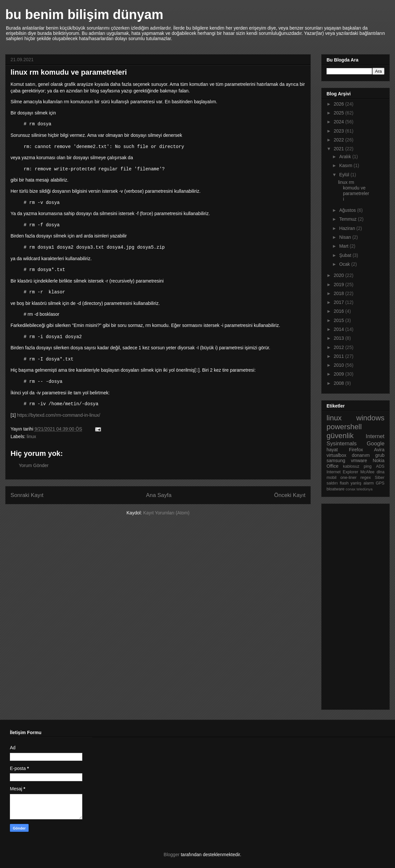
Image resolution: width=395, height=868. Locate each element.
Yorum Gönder (34, 465)
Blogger (171, 855)
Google (376, 444)
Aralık (346, 157)
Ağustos (348, 210)
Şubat (346, 255)
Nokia (379, 460)
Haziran (348, 228)
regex (366, 478)
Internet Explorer (342, 472)
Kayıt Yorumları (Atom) (166, 513)
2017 (340, 302)
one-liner (348, 478)
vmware (359, 460)
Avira (379, 450)
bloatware (336, 489)
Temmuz (348, 219)
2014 (340, 329)
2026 (340, 104)
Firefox (356, 450)
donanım (361, 455)
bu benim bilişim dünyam (84, 14)
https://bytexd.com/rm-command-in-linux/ (58, 415)
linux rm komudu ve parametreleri (354, 190)
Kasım (346, 165)
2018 (340, 293)
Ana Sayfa (159, 495)
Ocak (345, 264)
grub (380, 455)
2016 (340, 311)
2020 (340, 275)
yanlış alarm (362, 483)
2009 (340, 374)
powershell (344, 427)
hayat (332, 450)
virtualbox (336, 455)
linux (31, 436)
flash (344, 483)
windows (370, 418)
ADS (380, 466)
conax (351, 489)
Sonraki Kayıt (27, 495)
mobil (331, 478)
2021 (340, 149)
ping (368, 466)
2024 (340, 122)
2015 (340, 320)
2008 (340, 383)
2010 (340, 365)
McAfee (368, 472)
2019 (340, 285)
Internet (375, 436)
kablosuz (351, 466)
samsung (336, 460)
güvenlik (340, 436)
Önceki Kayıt (290, 495)
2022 (340, 140)
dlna (381, 472)
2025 (340, 113)
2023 (340, 131)
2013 (340, 338)
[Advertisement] (353, 605)
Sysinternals (342, 444)
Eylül (345, 175)
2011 (340, 356)
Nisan (346, 237)
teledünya (365, 489)
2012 (340, 347)
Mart (344, 246)
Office (332, 466)
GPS (380, 483)
